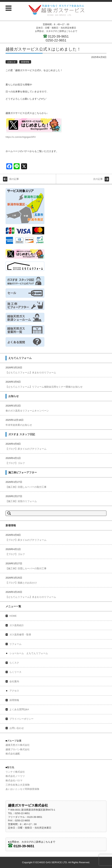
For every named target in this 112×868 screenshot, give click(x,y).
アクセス (14, 691)
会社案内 (14, 681)
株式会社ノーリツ (15, 776)
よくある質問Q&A (19, 709)
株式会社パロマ (14, 780)
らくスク (14, 663)
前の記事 (14, 179)
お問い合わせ (17, 728)
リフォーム (15, 644)
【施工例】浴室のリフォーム (21, 501)
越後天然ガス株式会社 (18, 745)
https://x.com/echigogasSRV (21, 137)
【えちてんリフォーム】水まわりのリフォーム (31, 373)
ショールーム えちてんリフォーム (29, 653)
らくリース (15, 672)
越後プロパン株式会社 (18, 749)
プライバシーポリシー (21, 719)
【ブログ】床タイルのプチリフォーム (26, 449)
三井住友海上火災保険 (18, 785)
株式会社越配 (13, 754)
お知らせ (11, 62)
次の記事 (98, 179)
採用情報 (14, 700)
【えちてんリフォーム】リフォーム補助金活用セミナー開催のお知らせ (44, 387)
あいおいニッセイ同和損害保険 (22, 789)
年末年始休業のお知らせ (19, 425)
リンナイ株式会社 (15, 772)
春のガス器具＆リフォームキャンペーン (27, 411)
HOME (13, 616)
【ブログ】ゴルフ (15, 463)
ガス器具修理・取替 (20, 635)
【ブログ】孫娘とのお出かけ (21, 583)
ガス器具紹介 (17, 625)
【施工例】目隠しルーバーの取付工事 (26, 487)
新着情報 (25, 62)
